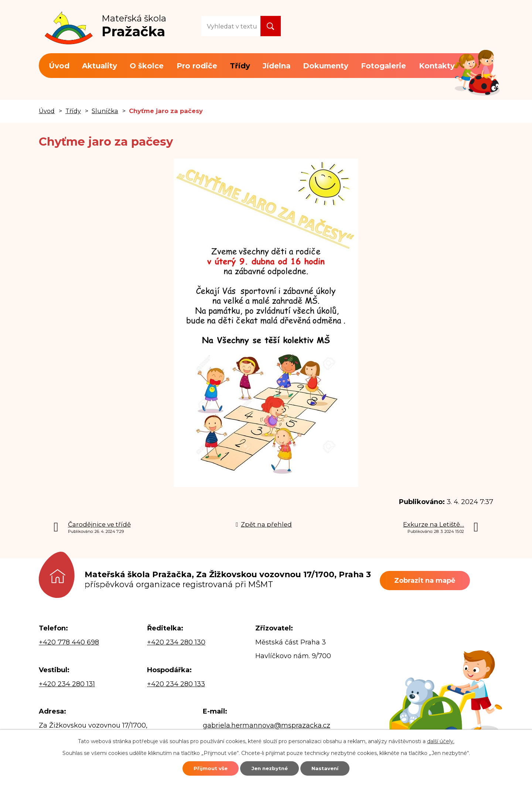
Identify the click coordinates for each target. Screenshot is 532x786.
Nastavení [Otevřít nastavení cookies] (333, 768)
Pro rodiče (197, 66)
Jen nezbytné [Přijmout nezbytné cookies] (270, 768)
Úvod (59, 66)
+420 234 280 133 (176, 684)
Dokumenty (326, 66)
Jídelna (277, 66)
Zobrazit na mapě (429, 581)
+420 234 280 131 (67, 684)
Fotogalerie (383, 66)
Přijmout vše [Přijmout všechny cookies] (202, 768)
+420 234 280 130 (176, 642)
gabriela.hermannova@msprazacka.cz (267, 725)
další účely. (441, 740)
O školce (147, 66)
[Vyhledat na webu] (231, 26)
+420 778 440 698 (69, 642)
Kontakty (437, 66)
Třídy (240, 66)
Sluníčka (105, 111)
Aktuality (100, 66)
